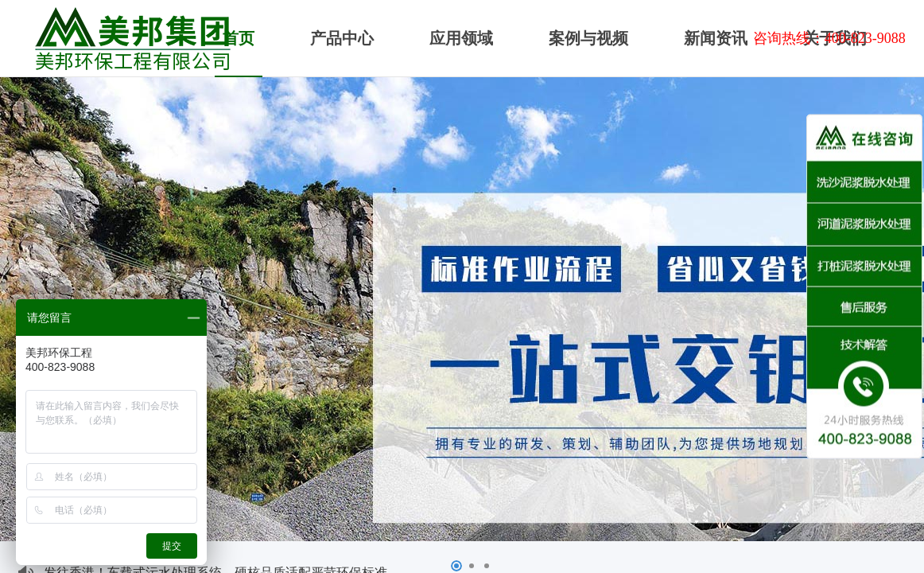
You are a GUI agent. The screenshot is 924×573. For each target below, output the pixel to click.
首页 (239, 38)
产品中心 (342, 38)
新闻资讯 (716, 38)
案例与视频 (588, 38)
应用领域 (461, 38)
